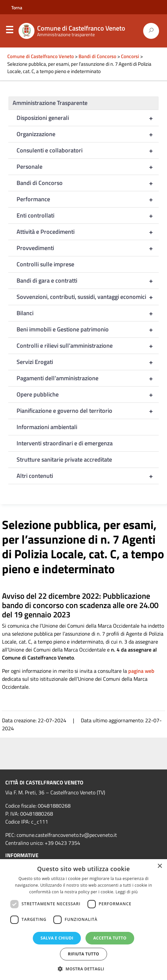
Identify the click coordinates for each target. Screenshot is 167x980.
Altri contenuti (88, 476)
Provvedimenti (88, 248)
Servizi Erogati (88, 362)
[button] (83, 969)
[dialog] (83, 920)
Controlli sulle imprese (45, 264)
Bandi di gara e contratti (88, 281)
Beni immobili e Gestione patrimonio (88, 329)
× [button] (160, 866)
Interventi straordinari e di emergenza (65, 443)
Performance (88, 199)
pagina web (141, 671)
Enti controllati (88, 216)
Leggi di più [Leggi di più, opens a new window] (127, 892)
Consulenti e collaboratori (88, 150)
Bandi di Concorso (88, 183)
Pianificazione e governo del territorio (88, 411)
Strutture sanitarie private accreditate (64, 459)
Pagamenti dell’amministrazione (88, 378)
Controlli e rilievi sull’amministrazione (88, 346)
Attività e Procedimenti (88, 232)
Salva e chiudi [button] (57, 938)
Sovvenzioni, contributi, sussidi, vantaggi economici (88, 297)
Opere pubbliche (88, 395)
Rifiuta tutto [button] (84, 954)
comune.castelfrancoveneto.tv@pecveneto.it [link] (67, 835)
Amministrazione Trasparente (50, 103)
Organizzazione (88, 134)
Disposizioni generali (88, 118)
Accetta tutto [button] (110, 938)
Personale (88, 167)
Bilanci (88, 313)
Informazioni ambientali (47, 427)
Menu (9, 31)
